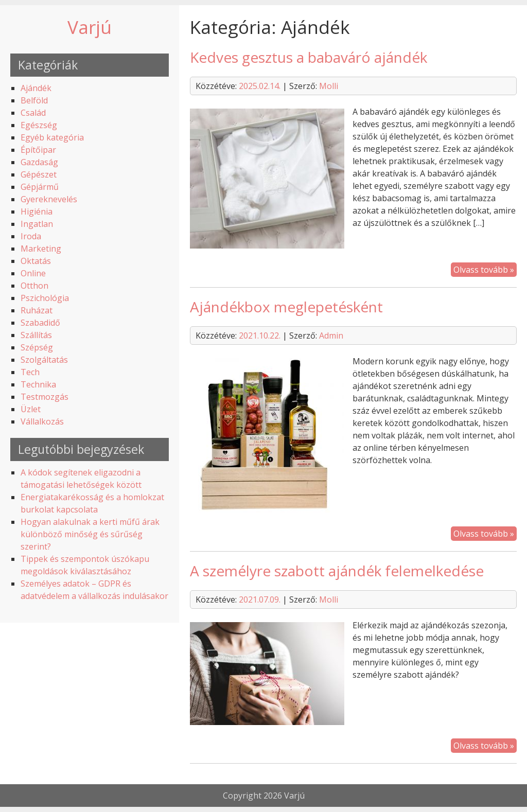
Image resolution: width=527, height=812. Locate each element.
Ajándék (36, 88)
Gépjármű (40, 187)
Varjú (90, 27)
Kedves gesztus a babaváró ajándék (309, 57)
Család (33, 113)
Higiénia (37, 211)
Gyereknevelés (49, 199)
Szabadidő (40, 323)
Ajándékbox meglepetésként (286, 307)
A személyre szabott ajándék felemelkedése (337, 571)
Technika (38, 384)
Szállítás (36, 335)
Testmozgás (45, 397)
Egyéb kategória (52, 137)
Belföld (34, 100)
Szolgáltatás (44, 360)
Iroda (31, 236)
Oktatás (36, 261)
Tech (30, 372)
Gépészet (39, 174)
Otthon (34, 286)
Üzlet (31, 409)
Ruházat (37, 310)
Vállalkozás (42, 421)
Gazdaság (39, 162)
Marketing (41, 249)
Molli (329, 86)
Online (33, 273)
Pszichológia (45, 298)
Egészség (39, 125)
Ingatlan (37, 224)
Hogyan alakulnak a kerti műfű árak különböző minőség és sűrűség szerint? (90, 534)
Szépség (37, 347)
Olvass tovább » (484, 270)
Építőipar (38, 150)
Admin (331, 336)
